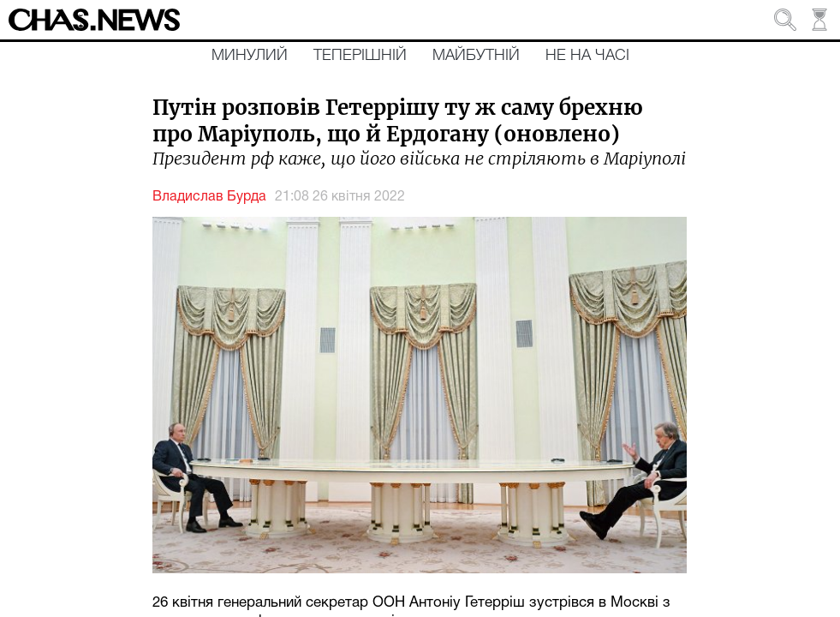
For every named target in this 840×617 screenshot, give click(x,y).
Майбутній (476, 56)
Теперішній (360, 56)
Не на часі (587, 56)
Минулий (250, 56)
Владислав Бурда (209, 197)
